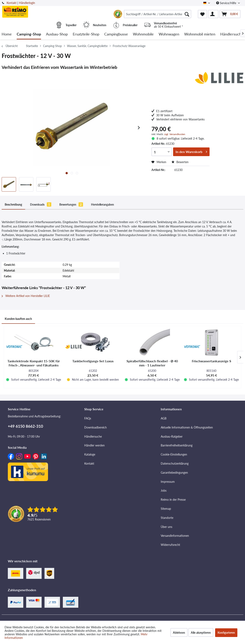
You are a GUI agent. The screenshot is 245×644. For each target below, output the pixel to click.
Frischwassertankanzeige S (212, 361)
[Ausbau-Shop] (57, 34)
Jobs (164, 490)
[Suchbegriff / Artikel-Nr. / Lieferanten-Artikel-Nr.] (158, 14)
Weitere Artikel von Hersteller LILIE (26, 296)
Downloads (41, 204)
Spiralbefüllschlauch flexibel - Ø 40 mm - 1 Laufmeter (152, 363)
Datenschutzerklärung (175, 463)
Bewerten (180, 162)
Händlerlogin (27, 3)
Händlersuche (93, 436)
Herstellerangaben (103, 204)
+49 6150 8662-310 (25, 426)
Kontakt (12, 3)
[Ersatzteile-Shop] (86, 34)
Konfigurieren (226, 633)
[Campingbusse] (116, 34)
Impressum (168, 482)
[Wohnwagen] (169, 34)
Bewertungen (71, 204)
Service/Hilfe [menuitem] (227, 3)
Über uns (166, 527)
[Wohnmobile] (143, 34)
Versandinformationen (175, 536)
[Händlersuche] (232, 34)
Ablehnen (179, 633)
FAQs (88, 418)
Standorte (167, 518)
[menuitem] (158, 14)
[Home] (7, 34)
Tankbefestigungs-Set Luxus (93, 361)
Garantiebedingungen (174, 473)
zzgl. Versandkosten (175, 134)
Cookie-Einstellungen (174, 454)
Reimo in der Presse (173, 500)
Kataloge (90, 454)
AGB (164, 418)
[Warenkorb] (230, 14)
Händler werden (94, 445)
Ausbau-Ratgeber (172, 436)
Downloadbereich (96, 427)
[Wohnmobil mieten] (200, 34)
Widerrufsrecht (170, 545)
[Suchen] (187, 14)
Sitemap (166, 509)
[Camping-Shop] (29, 34)
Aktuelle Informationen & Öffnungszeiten (187, 427)
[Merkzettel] (202, 14)
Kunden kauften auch (18, 319)
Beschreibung (13, 204)
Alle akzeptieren (201, 633)
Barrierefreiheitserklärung (177, 445)
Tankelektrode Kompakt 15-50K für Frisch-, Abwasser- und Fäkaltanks (34, 363)
